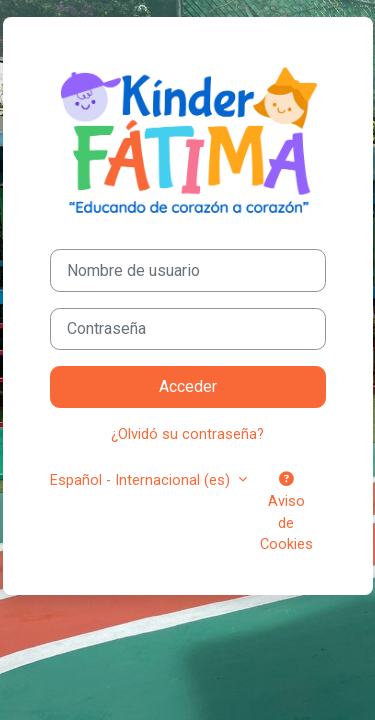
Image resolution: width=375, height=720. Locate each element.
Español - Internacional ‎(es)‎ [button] (142, 480)
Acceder (188, 386)
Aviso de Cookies (286, 513)
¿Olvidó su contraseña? (187, 434)
